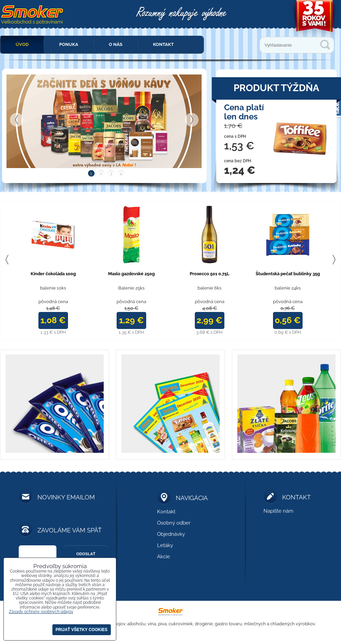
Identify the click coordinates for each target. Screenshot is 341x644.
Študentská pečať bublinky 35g (288, 274)
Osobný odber (174, 523)
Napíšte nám (278, 511)
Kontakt (163, 44)
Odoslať (86, 554)
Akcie (164, 557)
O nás (116, 44)
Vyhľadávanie (325, 45)
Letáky (165, 545)
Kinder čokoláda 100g (53, 274)
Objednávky (171, 534)
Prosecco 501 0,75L (210, 274)
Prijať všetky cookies (82, 630)
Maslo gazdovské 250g (131, 274)
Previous (17, 120)
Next (192, 120)
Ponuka (69, 44)
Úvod (22, 44)
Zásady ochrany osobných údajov (41, 612)
